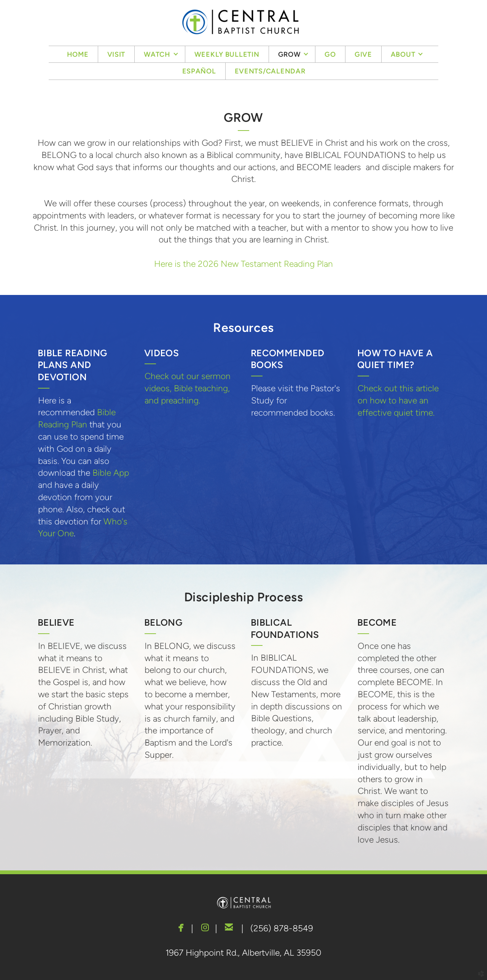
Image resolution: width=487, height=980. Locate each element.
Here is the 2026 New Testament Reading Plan (243, 264)
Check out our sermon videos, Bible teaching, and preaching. (188, 388)
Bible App (111, 473)
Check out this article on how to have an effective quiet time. (398, 400)
